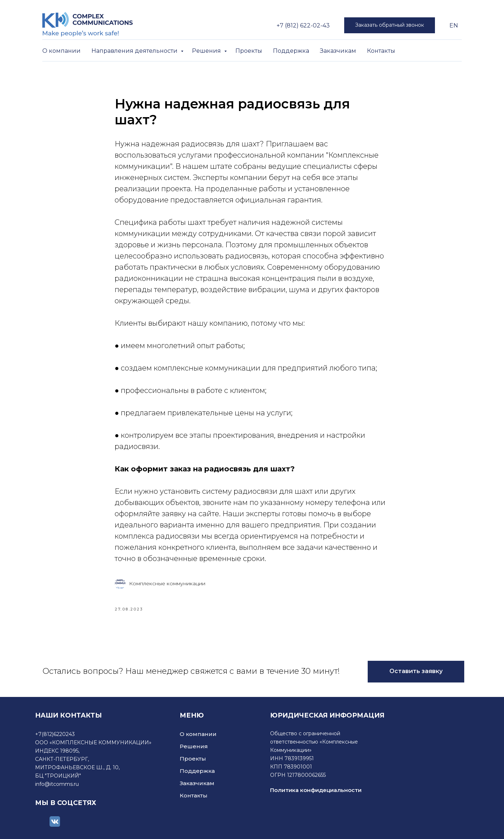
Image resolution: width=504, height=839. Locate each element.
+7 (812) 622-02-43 (303, 25)
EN (454, 25)
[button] (390, 25)
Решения (207, 51)
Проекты (249, 51)
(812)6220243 (58, 734)
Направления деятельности (135, 51)
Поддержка (291, 51)
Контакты (381, 51)
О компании (61, 51)
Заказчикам (338, 51)
